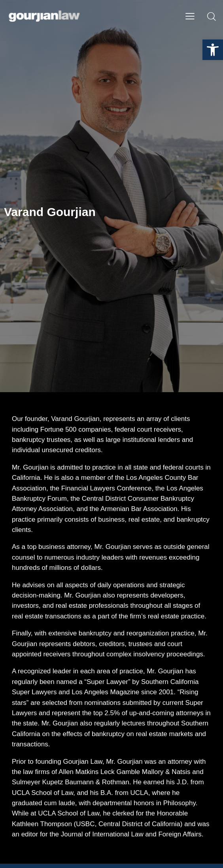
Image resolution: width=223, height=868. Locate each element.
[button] (213, 50)
